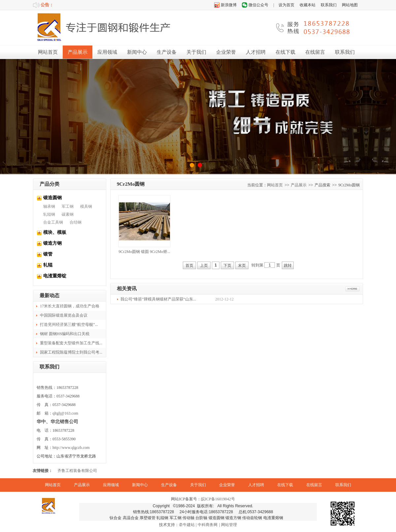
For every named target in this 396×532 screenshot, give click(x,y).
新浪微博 (229, 5)
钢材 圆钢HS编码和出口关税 (65, 334)
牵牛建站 (187, 525)
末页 (242, 266)
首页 (189, 266)
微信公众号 (258, 5)
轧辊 (48, 265)
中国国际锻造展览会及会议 (64, 315)
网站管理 (229, 525)
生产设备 (167, 52)
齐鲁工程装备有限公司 (77, 471)
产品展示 (78, 52)
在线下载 (285, 52)
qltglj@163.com (65, 413)
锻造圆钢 (52, 198)
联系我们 (329, 5)
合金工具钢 (53, 222)
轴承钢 (49, 206)
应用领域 (107, 52)
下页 (227, 266)
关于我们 (196, 52)
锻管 (48, 254)
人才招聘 (256, 52)
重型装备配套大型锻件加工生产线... (71, 343)
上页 (204, 266)
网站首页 (48, 52)
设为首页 (286, 5)
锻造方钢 (52, 243)
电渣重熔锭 (55, 276)
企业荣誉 (226, 52)
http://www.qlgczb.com (71, 448)
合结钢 (76, 222)
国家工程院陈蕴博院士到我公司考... (71, 352)
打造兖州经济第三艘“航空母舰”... (69, 325)
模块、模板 (55, 232)
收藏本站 (308, 5)
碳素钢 (68, 214)
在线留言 (315, 52)
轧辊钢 (49, 214)
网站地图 (350, 5)
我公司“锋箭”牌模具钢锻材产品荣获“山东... (158, 299)
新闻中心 (137, 52)
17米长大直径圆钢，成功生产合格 (70, 306)
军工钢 (68, 206)
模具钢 (86, 206)
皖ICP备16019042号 (218, 499)
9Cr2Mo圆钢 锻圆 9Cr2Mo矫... (144, 252)
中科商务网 (208, 525)
